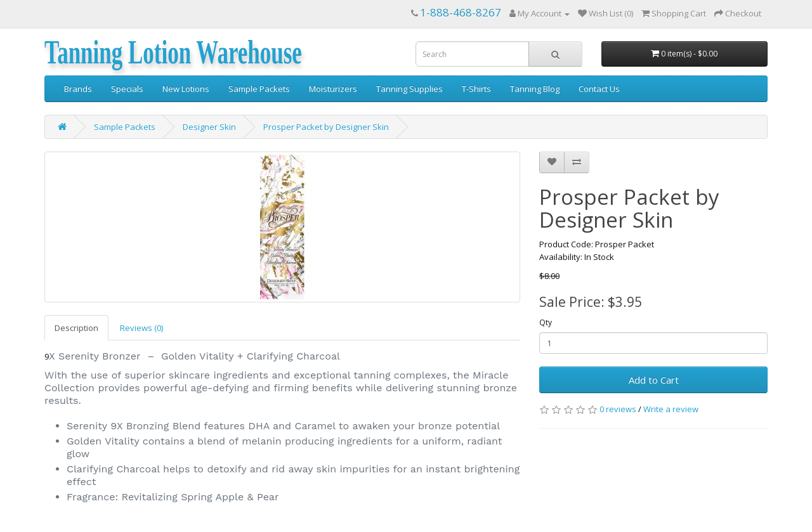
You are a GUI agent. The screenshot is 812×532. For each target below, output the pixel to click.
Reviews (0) (141, 328)
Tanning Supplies (409, 89)
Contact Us (599, 89)
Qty (546, 322)
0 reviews (618, 409)
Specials (127, 89)
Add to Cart (654, 380)
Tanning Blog (535, 89)
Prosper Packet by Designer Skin (326, 127)
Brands (78, 89)
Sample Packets (259, 89)
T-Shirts (476, 89)
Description (76, 328)
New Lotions (186, 89)
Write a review (671, 409)
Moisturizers (333, 89)
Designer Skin (209, 127)
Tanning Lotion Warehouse (173, 53)
